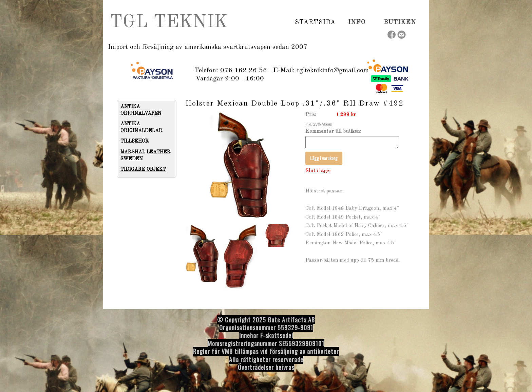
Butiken (400, 22)
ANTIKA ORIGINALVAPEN (141, 110)
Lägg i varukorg (324, 160)
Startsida (315, 22)
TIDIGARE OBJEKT (143, 169)
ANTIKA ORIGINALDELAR (141, 127)
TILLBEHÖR (135, 141)
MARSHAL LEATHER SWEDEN (146, 155)
